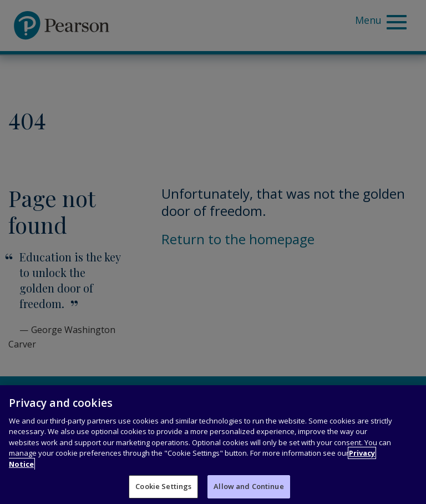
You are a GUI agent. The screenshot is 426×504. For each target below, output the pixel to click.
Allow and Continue (248, 487)
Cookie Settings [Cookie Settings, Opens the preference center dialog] (163, 487)
